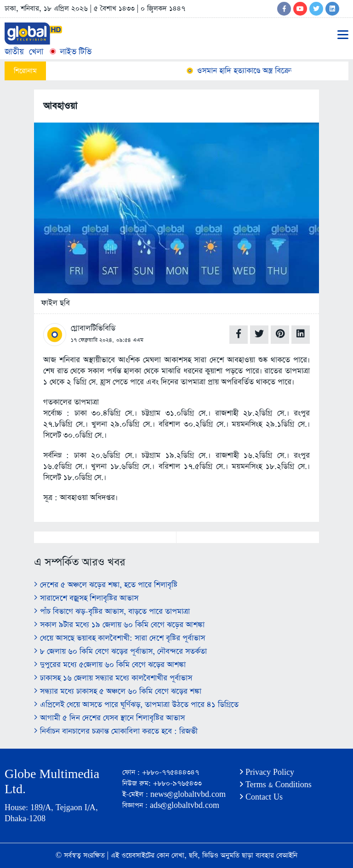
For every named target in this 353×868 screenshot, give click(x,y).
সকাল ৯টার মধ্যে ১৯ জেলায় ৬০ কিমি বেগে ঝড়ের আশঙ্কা (119, 625)
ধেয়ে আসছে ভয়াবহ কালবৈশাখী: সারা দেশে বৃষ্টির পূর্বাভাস (120, 638)
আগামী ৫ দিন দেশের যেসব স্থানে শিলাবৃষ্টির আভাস (109, 718)
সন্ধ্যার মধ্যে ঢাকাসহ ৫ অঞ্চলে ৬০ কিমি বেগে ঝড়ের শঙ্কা (118, 692)
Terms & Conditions (276, 785)
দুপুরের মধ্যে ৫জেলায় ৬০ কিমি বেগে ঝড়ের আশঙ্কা (110, 665)
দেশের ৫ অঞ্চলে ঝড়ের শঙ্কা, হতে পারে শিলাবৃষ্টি (106, 585)
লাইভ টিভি (70, 52)
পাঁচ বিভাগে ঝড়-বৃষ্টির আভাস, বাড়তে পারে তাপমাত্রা (112, 612)
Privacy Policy (267, 772)
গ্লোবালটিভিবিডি (93, 328)
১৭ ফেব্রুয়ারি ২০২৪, (92, 340)
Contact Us (261, 797)
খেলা (36, 52)
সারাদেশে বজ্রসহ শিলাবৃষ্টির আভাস (86, 598)
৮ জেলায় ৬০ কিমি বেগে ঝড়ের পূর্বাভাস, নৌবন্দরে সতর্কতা (120, 652)
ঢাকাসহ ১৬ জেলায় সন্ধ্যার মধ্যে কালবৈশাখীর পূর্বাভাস (113, 678)
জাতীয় (14, 52)
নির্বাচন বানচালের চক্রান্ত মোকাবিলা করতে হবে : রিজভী (116, 731)
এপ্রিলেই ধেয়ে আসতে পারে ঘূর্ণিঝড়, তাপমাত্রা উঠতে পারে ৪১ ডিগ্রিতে (136, 705)
